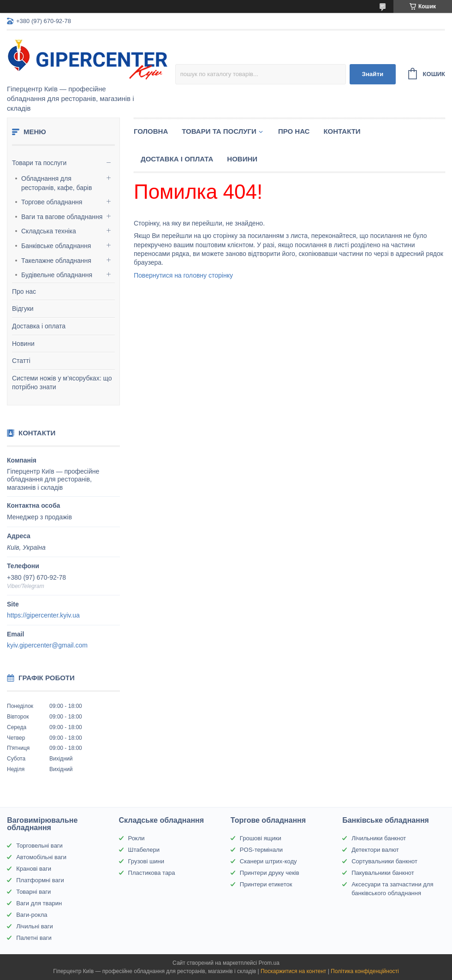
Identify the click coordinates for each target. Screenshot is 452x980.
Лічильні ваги (35, 926)
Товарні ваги (33, 892)
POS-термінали (261, 850)
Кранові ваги (34, 869)
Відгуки (23, 309)
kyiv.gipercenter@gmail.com (47, 645)
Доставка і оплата (39, 326)
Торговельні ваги (39, 846)
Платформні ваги (40, 880)
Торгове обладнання (52, 202)
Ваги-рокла (32, 915)
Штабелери (144, 850)
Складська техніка (49, 231)
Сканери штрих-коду (268, 861)
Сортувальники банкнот (384, 861)
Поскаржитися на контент (293, 971)
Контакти (342, 131)
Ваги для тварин (39, 903)
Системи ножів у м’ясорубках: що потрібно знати (62, 383)
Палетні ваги (34, 938)
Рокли (137, 838)
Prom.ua (269, 963)
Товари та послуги (39, 163)
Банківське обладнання (56, 246)
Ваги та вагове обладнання (62, 217)
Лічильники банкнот (379, 838)
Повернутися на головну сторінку (183, 275)
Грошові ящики (261, 838)
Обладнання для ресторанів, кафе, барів (56, 183)
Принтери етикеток (266, 884)
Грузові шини (146, 861)
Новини (23, 344)
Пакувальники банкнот (383, 873)
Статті (21, 361)
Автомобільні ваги (41, 857)
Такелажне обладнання (56, 261)
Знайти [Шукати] (372, 74)
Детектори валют (375, 850)
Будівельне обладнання (57, 275)
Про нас (24, 291)
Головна (151, 131)
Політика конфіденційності (365, 971)
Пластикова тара (152, 873)
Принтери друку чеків (270, 873)
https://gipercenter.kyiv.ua (43, 615)
